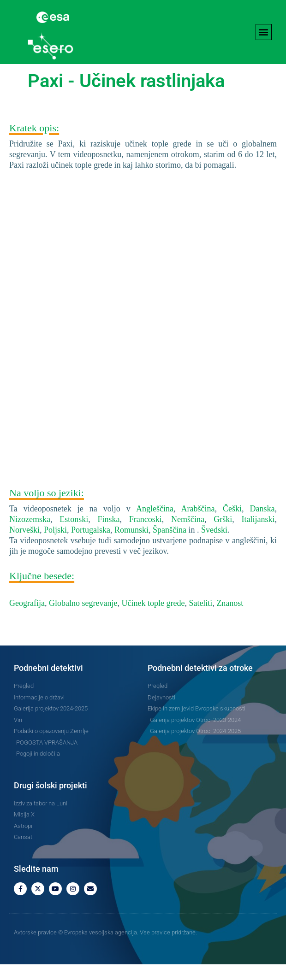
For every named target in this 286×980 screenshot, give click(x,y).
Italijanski (258, 535)
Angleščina (155, 524)
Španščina (170, 546)
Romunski (131, 546)
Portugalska (91, 546)
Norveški (24, 546)
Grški (223, 535)
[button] (264, 32)
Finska (109, 535)
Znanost (230, 619)
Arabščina (198, 524)
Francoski (146, 535)
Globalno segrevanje (83, 619)
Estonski (74, 535)
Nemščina (188, 535)
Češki (232, 524)
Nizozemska (30, 535)
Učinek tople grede (153, 619)
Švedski (214, 546)
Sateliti (200, 619)
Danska (262, 524)
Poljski (55, 546)
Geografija (27, 619)
